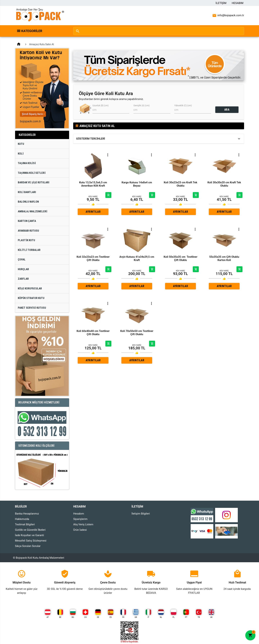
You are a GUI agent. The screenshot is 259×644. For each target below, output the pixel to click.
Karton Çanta (27, 221)
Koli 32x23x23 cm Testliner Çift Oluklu (93, 258)
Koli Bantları (27, 192)
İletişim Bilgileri (141, 514)
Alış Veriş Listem (83, 524)
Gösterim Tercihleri (91, 139)
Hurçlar (23, 269)
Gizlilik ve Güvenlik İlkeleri (30, 530)
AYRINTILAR (93, 212)
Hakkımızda (22, 519)
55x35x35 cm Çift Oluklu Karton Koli (224, 258)
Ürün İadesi (80, 530)
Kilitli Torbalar (29, 250)
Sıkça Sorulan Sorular (28, 546)
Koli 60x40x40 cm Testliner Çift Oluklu (93, 333)
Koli (21, 154)
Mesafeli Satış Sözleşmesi (31, 541)
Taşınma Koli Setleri (32, 173)
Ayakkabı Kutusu (28, 231)
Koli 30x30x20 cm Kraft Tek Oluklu (224, 184)
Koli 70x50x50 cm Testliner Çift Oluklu (137, 333)
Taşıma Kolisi (27, 163)
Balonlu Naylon (28, 202)
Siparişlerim (80, 519)
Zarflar (23, 279)
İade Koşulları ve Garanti (29, 535)
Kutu (21, 144)
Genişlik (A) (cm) (141, 106)
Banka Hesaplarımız (27, 514)
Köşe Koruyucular (30, 289)
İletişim (221, 3)
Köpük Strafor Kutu (31, 298)
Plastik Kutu (26, 240)
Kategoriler (32, 31)
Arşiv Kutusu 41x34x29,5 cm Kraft (137, 258)
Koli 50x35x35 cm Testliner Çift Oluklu (180, 258)
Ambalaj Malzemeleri (33, 211)
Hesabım (238, 3)
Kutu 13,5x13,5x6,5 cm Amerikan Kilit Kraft (93, 184)
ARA (227, 110)
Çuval (22, 260)
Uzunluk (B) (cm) (100, 106)
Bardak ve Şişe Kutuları (34, 182)
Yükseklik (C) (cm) (183, 106)
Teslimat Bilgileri (25, 524)
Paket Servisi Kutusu (32, 308)
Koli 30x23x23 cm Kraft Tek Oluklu (181, 184)
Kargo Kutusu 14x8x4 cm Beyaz (137, 184)
